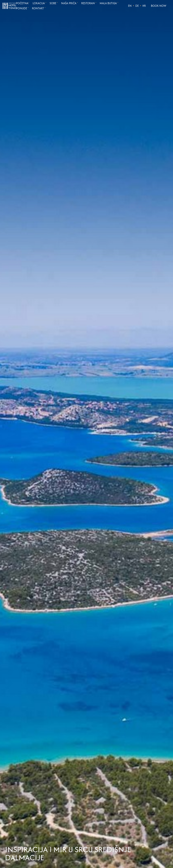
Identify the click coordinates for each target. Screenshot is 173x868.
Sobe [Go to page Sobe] (54, 3)
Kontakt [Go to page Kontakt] (39, 8)
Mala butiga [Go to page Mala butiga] (109, 3)
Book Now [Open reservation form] (159, 6)
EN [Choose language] (130, 6)
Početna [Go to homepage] (23, 3)
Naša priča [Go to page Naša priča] (70, 3)
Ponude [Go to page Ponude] (22, 8)
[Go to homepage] (9, 5)
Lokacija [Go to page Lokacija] (39, 3)
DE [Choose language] (137, 6)
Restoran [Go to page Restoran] (89, 3)
